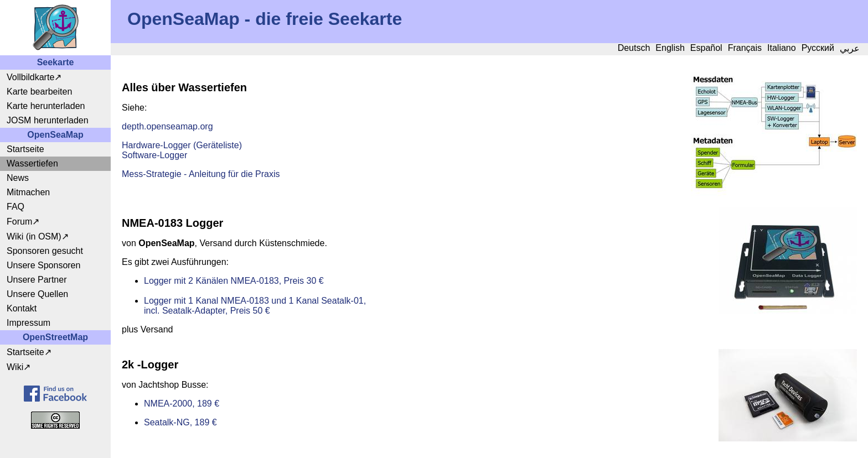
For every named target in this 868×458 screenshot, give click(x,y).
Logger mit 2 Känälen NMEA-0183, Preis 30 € (234, 281)
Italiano (782, 48)
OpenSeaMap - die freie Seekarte (265, 19)
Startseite (25, 149)
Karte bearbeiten (39, 92)
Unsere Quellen (37, 294)
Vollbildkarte (30, 77)
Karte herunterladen (46, 106)
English (670, 48)
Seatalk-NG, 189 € (180, 422)
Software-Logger (154, 155)
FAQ (15, 207)
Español (706, 48)
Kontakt (22, 308)
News (18, 178)
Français (745, 48)
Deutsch (634, 48)
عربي (850, 48)
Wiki (15, 367)
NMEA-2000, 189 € (182, 404)
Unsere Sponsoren (43, 265)
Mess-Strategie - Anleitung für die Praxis (201, 174)
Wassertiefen (32, 163)
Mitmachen (28, 192)
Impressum (29, 323)
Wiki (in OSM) (34, 236)
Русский (818, 48)
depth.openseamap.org (167, 126)
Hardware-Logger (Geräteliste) (182, 145)
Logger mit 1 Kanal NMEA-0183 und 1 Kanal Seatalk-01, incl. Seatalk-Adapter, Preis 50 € (255, 306)
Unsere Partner (37, 280)
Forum (19, 222)
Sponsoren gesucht (45, 251)
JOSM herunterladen (48, 120)
